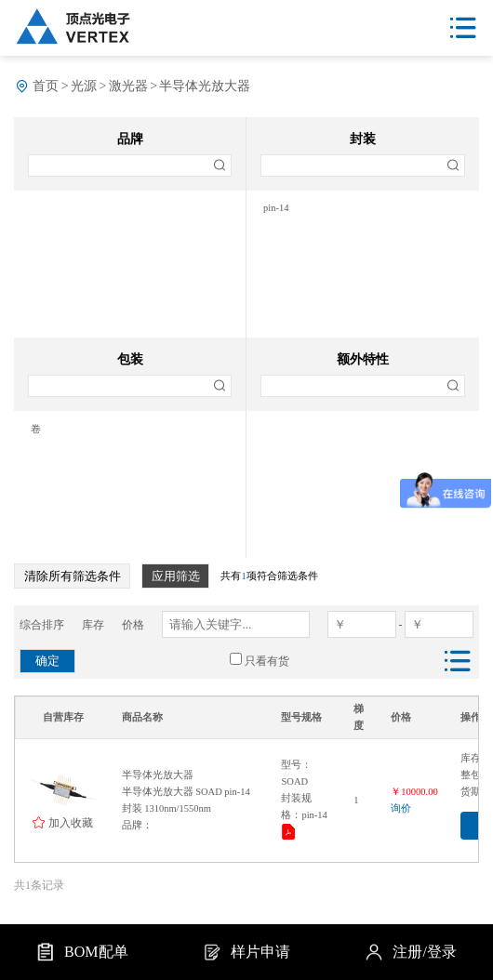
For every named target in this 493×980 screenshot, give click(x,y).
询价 (401, 808)
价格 (133, 625)
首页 (46, 86)
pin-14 (276, 208)
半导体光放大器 (205, 86)
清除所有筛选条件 (73, 576)
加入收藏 (71, 822)
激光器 (128, 86)
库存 (93, 625)
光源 (84, 86)
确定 (47, 661)
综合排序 (42, 625)
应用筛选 (176, 576)
